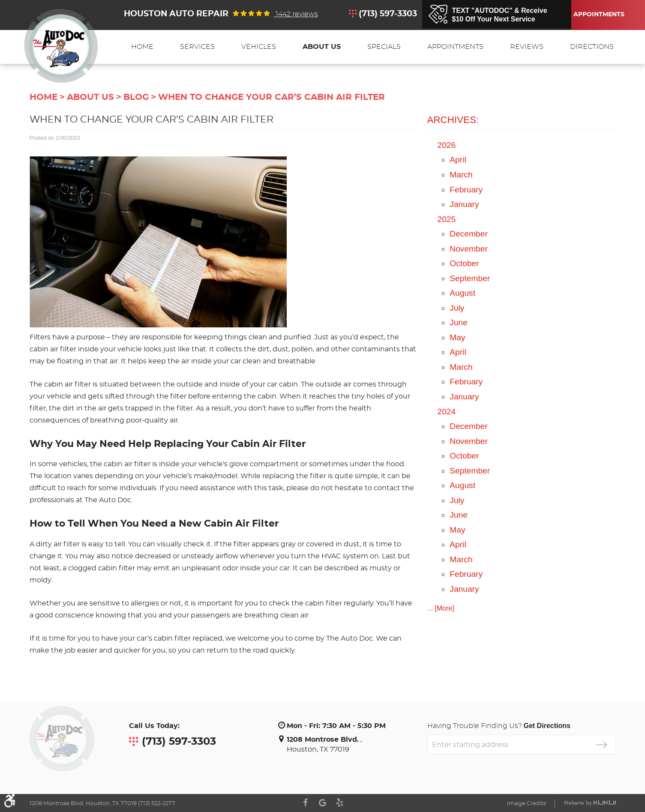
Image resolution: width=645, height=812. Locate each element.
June (459, 322)
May (457, 337)
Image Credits (526, 804)
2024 (447, 412)
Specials (384, 47)
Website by (590, 803)
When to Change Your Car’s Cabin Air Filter (271, 97)
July (457, 308)
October (464, 263)
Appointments (597, 15)
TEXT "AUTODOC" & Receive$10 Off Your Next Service (500, 15)
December (469, 234)
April (458, 160)
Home (142, 47)
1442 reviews (296, 14)
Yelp (340, 803)
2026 (447, 145)
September (470, 278)
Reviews (527, 47)
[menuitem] (142, 47)
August (462, 293)
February (466, 190)
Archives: (453, 120)
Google (323, 803)
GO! (602, 745)
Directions (592, 47)
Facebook (306, 803)
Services (197, 47)
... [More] (441, 608)
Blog (136, 97)
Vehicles (259, 47)
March (461, 175)
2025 (447, 219)
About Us (322, 47)
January (464, 204)
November (469, 249)
